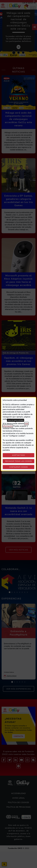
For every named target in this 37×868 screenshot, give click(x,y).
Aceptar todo (18, 455)
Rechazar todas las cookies (19, 461)
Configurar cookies (22, 467)
